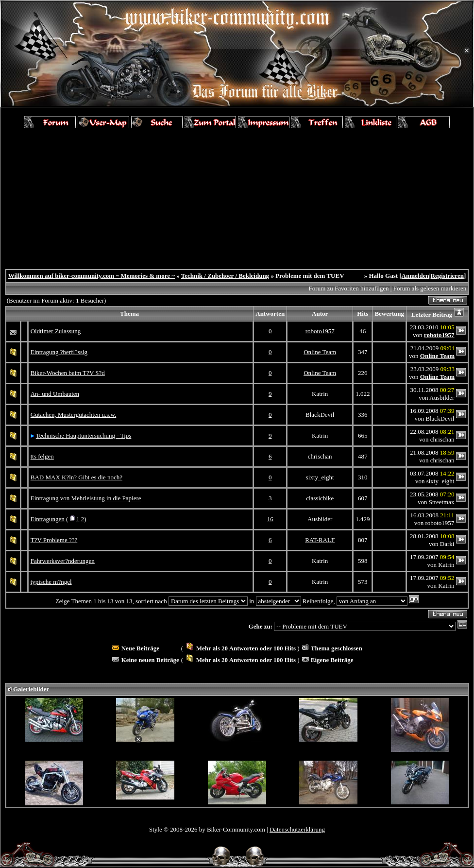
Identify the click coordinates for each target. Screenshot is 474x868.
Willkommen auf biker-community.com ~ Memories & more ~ (92, 276)
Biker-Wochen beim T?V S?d (68, 373)
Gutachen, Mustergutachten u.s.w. (74, 415)
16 (270, 519)
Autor (320, 314)
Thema (129, 314)
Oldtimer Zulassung (56, 331)
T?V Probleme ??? (54, 540)
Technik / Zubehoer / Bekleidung (225, 276)
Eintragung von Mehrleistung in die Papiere (86, 498)
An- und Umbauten (55, 394)
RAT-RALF (320, 540)
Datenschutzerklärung (297, 829)
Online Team (320, 352)
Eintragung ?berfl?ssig (59, 352)
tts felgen (42, 456)
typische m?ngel (51, 582)
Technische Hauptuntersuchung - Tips (84, 435)
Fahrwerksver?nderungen (63, 561)
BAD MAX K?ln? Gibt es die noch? (76, 477)
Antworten (270, 314)
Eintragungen (48, 519)
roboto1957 (320, 331)
